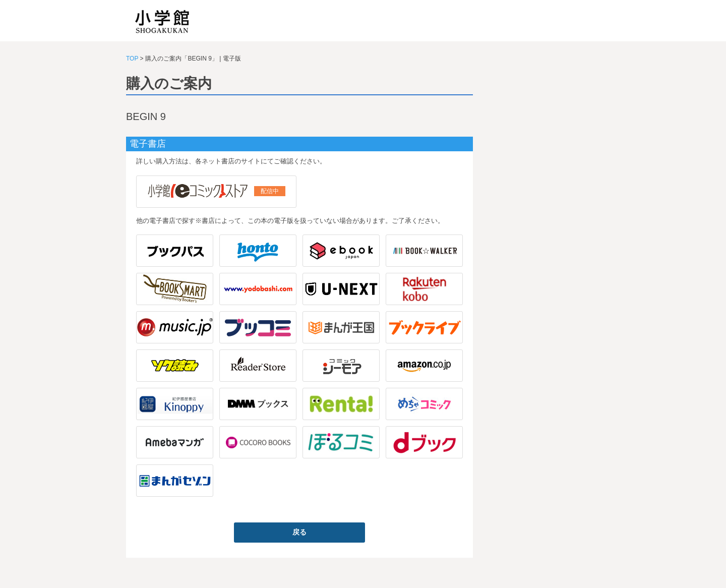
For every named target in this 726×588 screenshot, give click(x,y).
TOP (132, 58)
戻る (299, 532)
